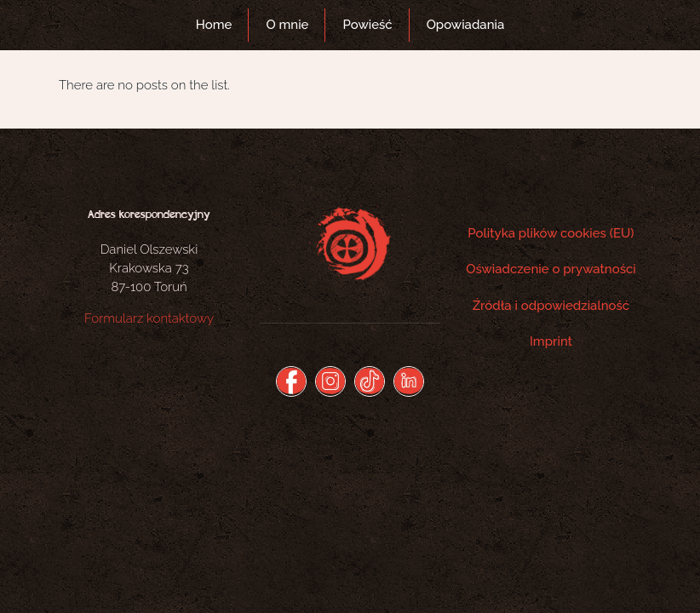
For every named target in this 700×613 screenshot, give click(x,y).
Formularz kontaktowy (149, 318)
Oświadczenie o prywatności (551, 269)
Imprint (551, 341)
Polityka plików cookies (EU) (551, 233)
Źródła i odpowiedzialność (551, 306)
